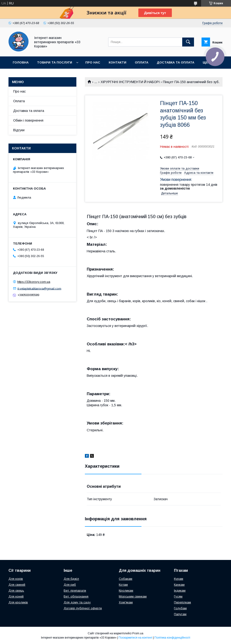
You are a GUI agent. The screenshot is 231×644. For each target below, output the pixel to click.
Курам (179, 579)
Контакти (118, 62)
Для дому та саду (77, 602)
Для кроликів (18, 602)
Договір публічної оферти (83, 608)
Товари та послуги (55, 62)
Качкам (179, 585)
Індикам (180, 591)
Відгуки (19, 130)
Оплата (142, 62)
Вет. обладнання (76, 596)
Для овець (16, 591)
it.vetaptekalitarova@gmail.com (39, 288)
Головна (21, 62)
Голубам (180, 608)
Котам (123, 585)
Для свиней (17, 585)
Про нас (93, 62)
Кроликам (126, 591)
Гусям (178, 596)
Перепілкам (182, 602)
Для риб (70, 585)
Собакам (126, 579)
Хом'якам (126, 602)
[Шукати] (188, 42)
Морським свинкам (133, 596)
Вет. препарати (75, 591)
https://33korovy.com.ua (34, 282)
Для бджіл (71, 579)
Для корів (16, 579)
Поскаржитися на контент (135, 638)
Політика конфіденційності (172, 638)
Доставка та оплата (175, 62)
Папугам (180, 614)
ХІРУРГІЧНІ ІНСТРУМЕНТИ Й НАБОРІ (130, 82)
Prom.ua (138, 633)
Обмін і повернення (28, 120)
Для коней (16, 596)
